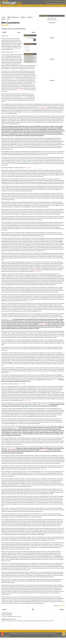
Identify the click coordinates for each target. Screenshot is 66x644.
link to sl (53, 631)
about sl (48, 631)
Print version (28, 46)
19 (4, 32)
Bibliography (28, 51)
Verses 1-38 (5, 36)
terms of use (14, 631)
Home (4, 17)
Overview (27, 48)
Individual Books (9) (29, 62)
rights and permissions (33, 631)
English (23, 17)
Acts (8, 19)
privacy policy (22, 631)
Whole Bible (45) (29, 56)
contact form (55, 634)
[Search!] (35, 40)
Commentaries (13, 17)
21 (33, 32)
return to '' (59, 606)
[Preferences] (64, 6)
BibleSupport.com (11, 616)
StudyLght (9, 3)
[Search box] (29, 40)
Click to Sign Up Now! (58, 1)
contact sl (42, 631)
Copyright (27, 49)
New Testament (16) (30, 58)
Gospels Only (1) (29, 60)
